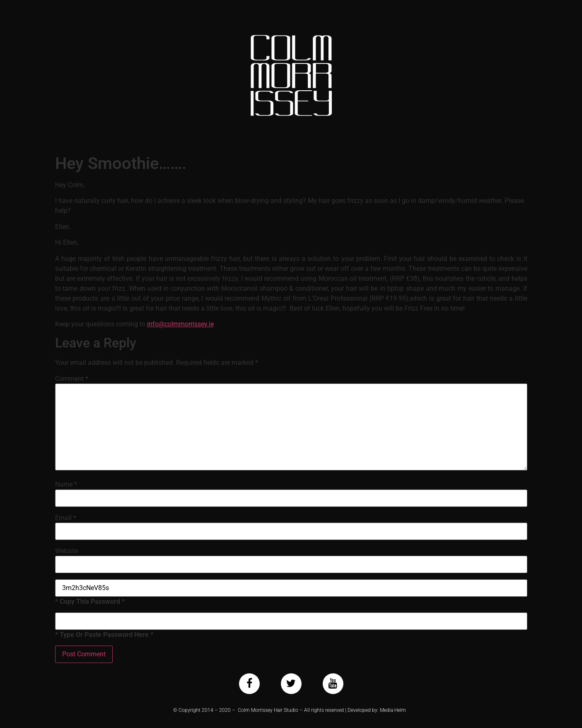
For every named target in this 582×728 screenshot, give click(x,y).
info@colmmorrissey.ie (180, 324)
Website (67, 551)
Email (66, 518)
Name (66, 485)
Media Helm (393, 710)
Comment (72, 379)
